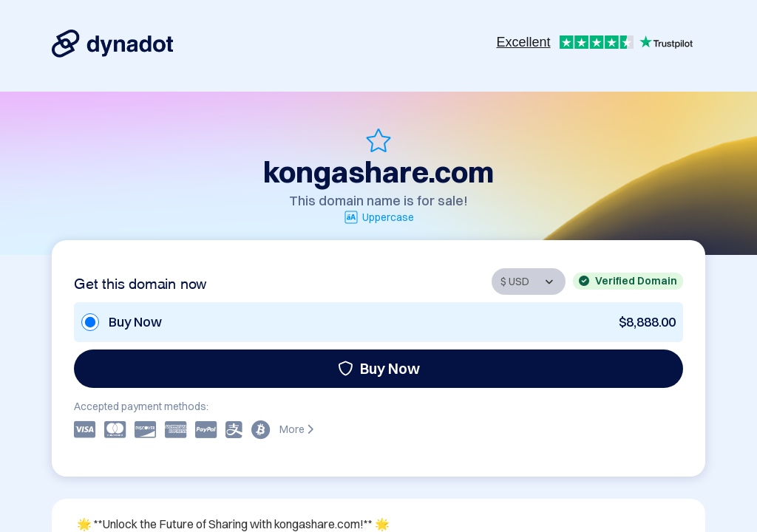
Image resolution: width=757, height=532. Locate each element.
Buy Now (379, 368)
